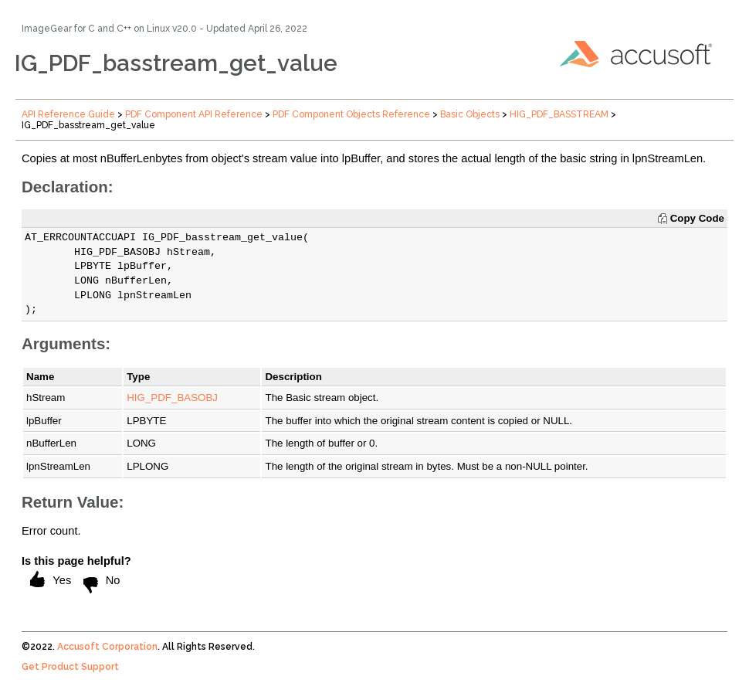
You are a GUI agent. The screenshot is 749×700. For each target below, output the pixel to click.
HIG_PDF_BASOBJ (172, 398)
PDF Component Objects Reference (351, 114)
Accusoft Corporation (107, 647)
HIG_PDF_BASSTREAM (559, 114)
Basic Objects (470, 114)
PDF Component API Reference (194, 114)
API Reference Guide (68, 114)
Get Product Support (70, 667)
